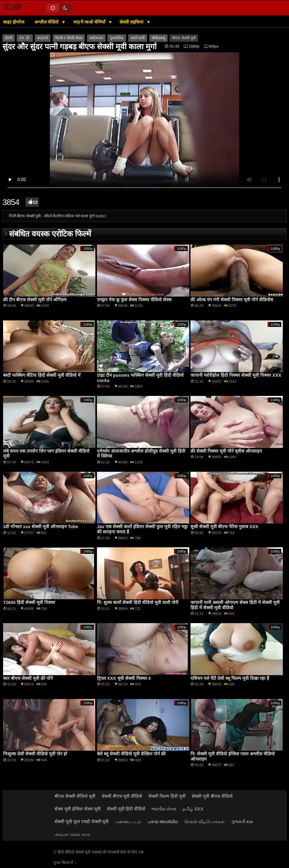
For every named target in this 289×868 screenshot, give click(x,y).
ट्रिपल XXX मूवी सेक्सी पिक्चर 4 (124, 678)
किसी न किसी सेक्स (69, 38)
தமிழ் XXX (193, 809)
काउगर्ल (43, 38)
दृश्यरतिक (117, 38)
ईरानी (9, 38)
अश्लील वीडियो (47, 22)
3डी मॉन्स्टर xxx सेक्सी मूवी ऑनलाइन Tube (41, 527)
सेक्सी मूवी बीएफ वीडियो (212, 796)
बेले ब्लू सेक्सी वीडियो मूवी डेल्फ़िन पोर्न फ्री (131, 754)
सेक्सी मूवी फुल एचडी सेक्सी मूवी (82, 822)
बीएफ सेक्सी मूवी (184, 38)
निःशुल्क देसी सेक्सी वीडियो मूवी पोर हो (35, 754)
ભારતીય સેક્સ (164, 809)
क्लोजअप (96, 38)
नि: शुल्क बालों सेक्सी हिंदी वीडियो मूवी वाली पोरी (138, 602)
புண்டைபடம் (128, 822)
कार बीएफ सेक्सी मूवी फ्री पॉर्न (28, 678)
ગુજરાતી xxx (242, 822)
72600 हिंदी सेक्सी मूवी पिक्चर (29, 602)
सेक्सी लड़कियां (132, 22)
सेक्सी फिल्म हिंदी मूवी (167, 796)
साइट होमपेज (14, 22)
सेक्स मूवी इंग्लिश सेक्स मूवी (78, 809)
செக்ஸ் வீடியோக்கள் (205, 822)
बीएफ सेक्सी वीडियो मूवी (75, 796)
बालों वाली (138, 38)
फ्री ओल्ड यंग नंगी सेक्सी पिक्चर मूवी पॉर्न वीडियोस (232, 300)
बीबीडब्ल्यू (158, 38)
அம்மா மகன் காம (72, 834)
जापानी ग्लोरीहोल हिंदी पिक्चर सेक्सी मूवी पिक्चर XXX (236, 375)
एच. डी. (25, 38)
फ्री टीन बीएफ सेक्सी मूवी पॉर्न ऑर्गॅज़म (35, 300)
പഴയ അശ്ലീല (163, 822)
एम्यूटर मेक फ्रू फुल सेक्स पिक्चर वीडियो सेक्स (134, 300)
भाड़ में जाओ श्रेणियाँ (90, 22)
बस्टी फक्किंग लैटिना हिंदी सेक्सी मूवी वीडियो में (42, 375)
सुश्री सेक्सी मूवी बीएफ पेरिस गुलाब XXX (224, 527)
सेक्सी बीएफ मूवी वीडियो (122, 796)
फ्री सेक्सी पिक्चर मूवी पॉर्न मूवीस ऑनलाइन (226, 451)
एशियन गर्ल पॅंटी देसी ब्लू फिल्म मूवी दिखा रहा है (230, 678)
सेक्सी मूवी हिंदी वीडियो (126, 809)
